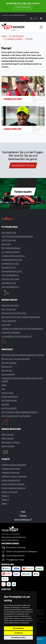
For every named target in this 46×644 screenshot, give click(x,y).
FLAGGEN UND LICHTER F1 (13, 256)
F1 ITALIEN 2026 (16, 36)
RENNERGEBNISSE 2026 (12, 260)
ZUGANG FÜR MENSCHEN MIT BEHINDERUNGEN (22, 329)
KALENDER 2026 (9, 233)
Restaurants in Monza (10, 442)
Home (4, 36)
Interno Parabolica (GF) (11, 480)
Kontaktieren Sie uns (23, 165)
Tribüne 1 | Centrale (9, 492)
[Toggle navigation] (41, 27)
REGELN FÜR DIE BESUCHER (14, 313)
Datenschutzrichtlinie (10, 540)
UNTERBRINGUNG (9, 400)
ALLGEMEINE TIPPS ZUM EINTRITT (17, 336)
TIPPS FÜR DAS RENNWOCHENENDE (17, 236)
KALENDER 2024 (9, 283)
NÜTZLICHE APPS (9, 408)
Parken (4, 385)
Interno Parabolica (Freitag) (13, 484)
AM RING (5, 404)
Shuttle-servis (7, 393)
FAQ (23, 512)
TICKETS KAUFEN (23, 7)
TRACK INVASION (9, 321)
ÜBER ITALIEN (8, 435)
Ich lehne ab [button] (18, 633)
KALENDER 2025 (9, 267)
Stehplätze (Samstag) (10, 472)
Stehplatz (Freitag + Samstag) (14, 476)
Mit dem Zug (7, 367)
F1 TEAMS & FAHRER (13, 39)
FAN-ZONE (6, 325)
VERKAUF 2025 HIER (10, 279)
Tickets (23, 516)
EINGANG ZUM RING (10, 305)
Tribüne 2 (5, 496)
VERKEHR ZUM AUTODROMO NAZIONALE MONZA (23, 355)
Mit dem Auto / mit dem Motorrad (16, 359)
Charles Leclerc (13, 99)
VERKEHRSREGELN (10, 397)
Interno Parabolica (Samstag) (13, 488)
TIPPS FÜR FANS (9, 240)
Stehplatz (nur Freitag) (11, 469)
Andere (4, 503)
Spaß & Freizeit (8, 446)
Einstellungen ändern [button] (18, 638)
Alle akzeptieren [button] (18, 628)
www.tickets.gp (23, 519)
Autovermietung (8, 374)
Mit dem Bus (7, 370)
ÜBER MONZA (7, 438)
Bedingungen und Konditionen (14, 537)
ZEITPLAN (6, 244)
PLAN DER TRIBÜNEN (11, 332)
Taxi (3, 389)
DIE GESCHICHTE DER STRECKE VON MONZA (21, 317)
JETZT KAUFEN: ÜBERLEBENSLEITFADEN (19, 412)
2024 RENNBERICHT (10, 275)
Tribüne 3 (5, 500)
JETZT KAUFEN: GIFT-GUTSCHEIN (16, 416)
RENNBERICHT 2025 (10, 264)
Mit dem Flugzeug (9, 363)
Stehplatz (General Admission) (14, 465)
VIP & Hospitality (9, 309)
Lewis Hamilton (13, 129)
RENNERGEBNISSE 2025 (12, 271)
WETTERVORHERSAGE (11, 248)
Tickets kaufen (23, 192)
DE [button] (35, 19)
